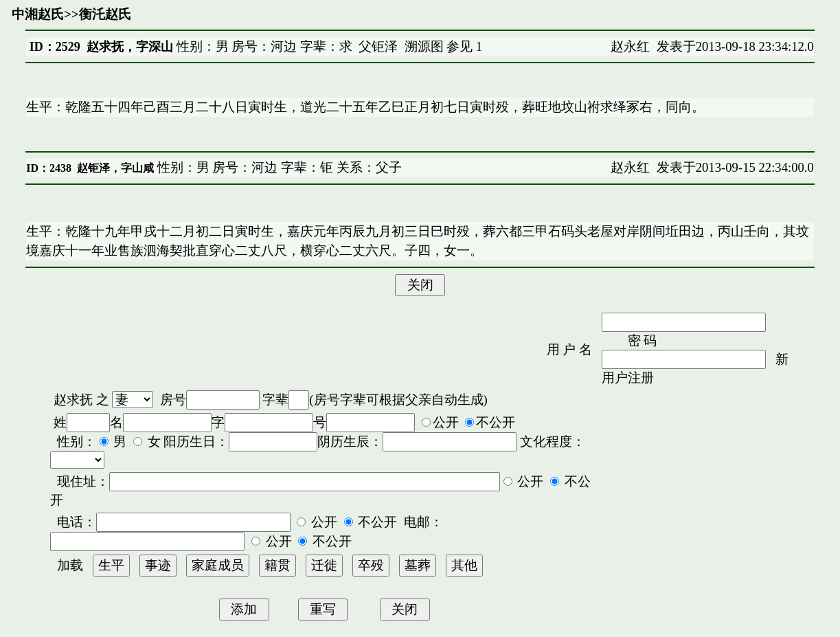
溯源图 (424, 46)
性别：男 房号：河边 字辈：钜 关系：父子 (278, 167)
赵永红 (630, 46)
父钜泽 (378, 46)
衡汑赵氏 (105, 14)
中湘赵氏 (38, 14)
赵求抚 (73, 400)
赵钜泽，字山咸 (115, 168)
